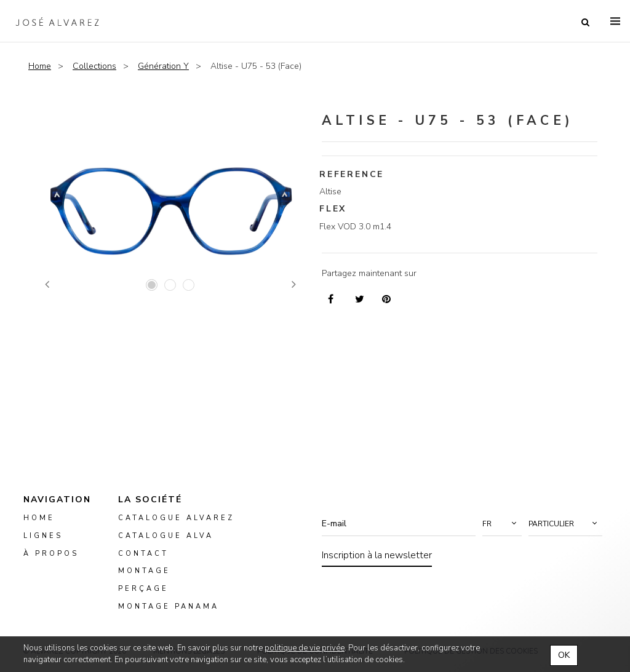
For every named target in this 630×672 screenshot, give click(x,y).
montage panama (169, 607)
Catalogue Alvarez (176, 518)
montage (144, 571)
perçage (143, 589)
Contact (143, 553)
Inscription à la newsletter (377, 555)
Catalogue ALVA (166, 535)
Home (40, 66)
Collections (94, 66)
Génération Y (163, 66)
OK (564, 655)
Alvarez (60, 22)
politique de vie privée (305, 648)
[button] (502, 524)
